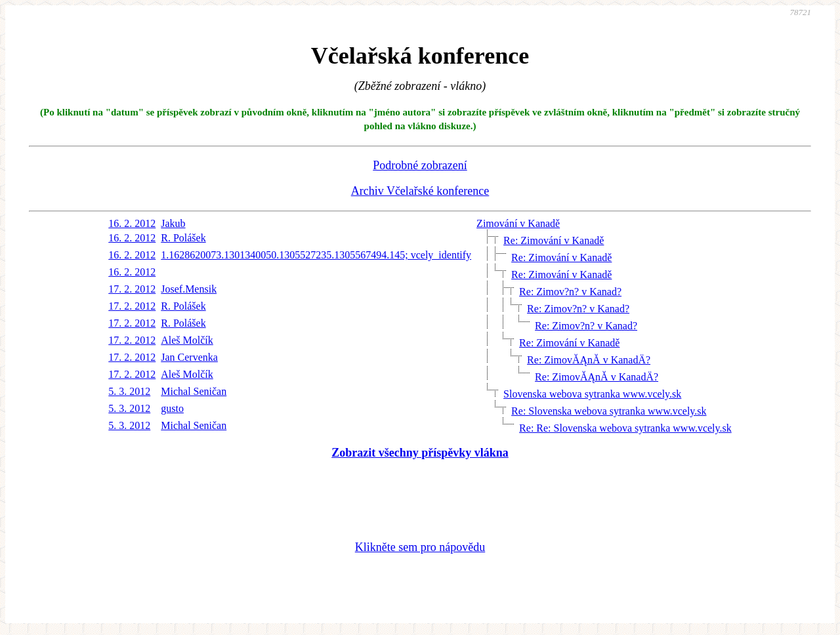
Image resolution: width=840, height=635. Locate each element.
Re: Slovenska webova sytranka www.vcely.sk (609, 411)
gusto (172, 408)
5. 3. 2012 (129, 391)
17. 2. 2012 (132, 289)
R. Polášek (183, 238)
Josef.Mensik (189, 289)
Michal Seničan (194, 391)
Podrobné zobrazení (420, 165)
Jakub (173, 223)
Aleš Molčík (187, 340)
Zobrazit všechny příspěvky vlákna (420, 453)
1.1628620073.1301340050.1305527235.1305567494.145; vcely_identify (316, 255)
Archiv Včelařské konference (420, 191)
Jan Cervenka (189, 357)
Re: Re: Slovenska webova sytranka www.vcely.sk (625, 428)
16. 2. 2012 (132, 223)
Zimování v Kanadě (518, 223)
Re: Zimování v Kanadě (554, 240)
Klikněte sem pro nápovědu (420, 547)
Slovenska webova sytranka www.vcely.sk (592, 394)
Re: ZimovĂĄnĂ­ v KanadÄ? (589, 360)
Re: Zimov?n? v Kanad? (570, 292)
